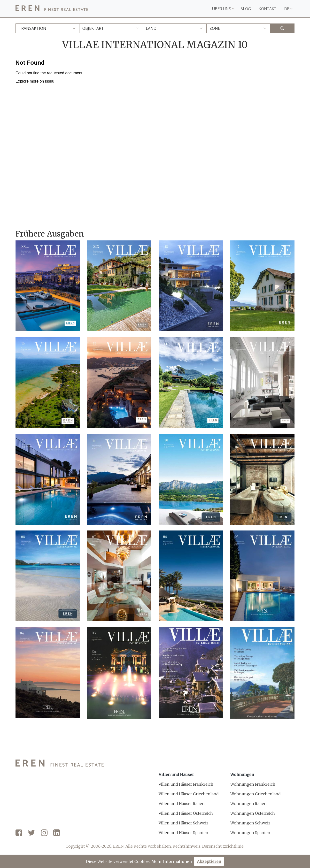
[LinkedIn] (57, 833)
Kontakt (267, 9)
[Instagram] (44, 833)
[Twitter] (31, 833)
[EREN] (52, 9)
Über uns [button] (223, 9)
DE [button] (288, 9)
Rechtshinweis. (187, 846)
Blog (246, 9)
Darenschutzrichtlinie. (223, 846)
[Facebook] (19, 833)
